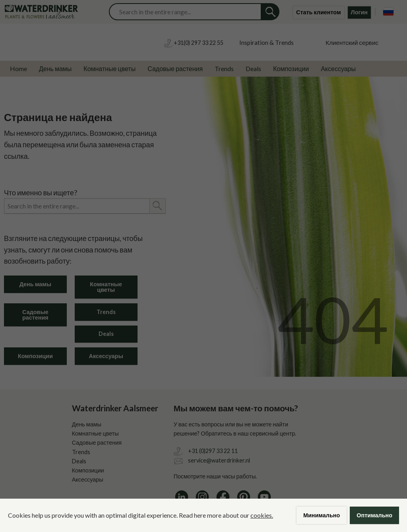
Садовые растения (175, 68)
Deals (253, 68)
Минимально (322, 515)
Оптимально (374, 515)
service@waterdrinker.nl (219, 460)
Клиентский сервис (352, 42)
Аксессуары (338, 68)
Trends (224, 68)
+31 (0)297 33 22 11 (213, 451)
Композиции (291, 68)
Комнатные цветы (110, 68)
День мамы (55, 68)
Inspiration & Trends (266, 42)
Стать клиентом (319, 12)
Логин (359, 12)
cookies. (262, 515)
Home (18, 68)
